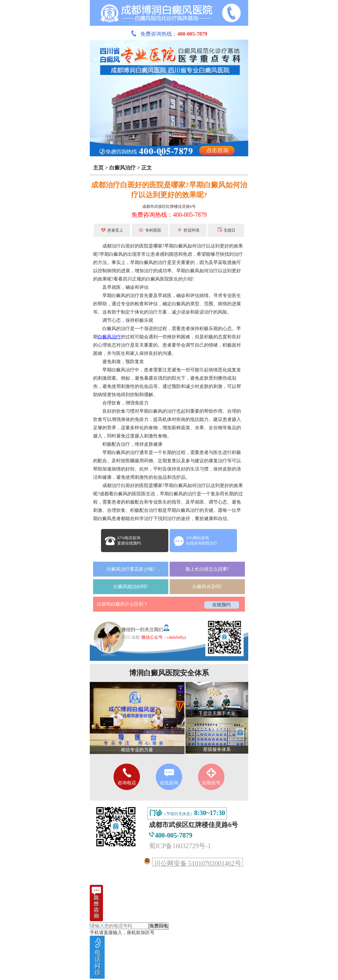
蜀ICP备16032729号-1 (180, 846)
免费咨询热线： (169, 34)
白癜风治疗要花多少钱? (131, 569)
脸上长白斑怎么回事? (207, 569)
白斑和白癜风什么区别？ (122, 604)
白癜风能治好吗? (131, 587)
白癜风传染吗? (207, 587)
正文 (147, 168)
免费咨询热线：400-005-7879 (169, 215)
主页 (98, 168)
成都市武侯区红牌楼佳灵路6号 (169, 207)
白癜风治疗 (122, 168)
